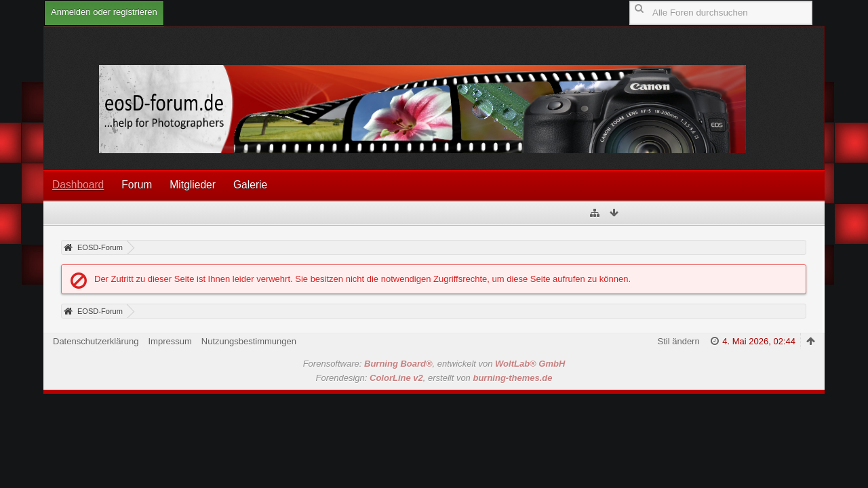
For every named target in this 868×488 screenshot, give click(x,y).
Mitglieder (193, 185)
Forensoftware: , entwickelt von (434, 364)
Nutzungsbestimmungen (249, 341)
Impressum (170, 341)
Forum (137, 185)
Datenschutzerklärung (96, 341)
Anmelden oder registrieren (104, 12)
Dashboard (78, 185)
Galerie (250, 185)
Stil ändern (679, 341)
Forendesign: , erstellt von (434, 378)
